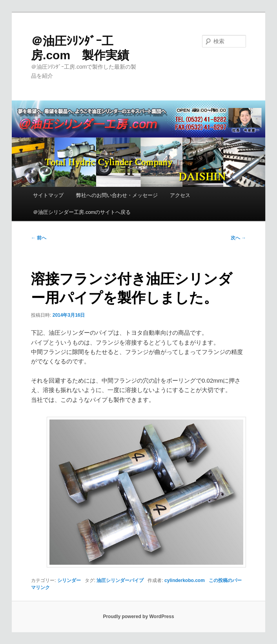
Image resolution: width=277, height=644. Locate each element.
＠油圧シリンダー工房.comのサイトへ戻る (82, 212)
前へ (39, 238)
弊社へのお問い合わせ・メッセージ (117, 195)
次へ (238, 238)
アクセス (180, 195)
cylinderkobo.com (185, 580)
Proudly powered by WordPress (138, 617)
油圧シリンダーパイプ (120, 580)
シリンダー (69, 580)
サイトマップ (48, 195)
